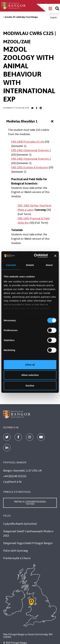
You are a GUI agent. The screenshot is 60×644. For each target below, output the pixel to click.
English (54, 18)
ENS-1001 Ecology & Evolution (30, 167)
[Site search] (57, 8)
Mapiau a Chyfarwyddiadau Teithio (30, 503)
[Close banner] (55, 256)
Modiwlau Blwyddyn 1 (30, 121)
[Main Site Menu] (50, 8)
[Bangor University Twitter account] (32, 108)
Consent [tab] (11, 265)
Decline (30, 385)
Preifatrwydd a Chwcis (17, 558)
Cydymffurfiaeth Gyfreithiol (20, 524)
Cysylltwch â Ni (12, 482)
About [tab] (49, 265)
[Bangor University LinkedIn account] (41, 108)
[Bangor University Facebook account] (36, 108)
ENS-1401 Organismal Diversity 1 (31, 150)
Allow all (30, 364)
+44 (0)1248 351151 (15, 476)
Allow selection (30, 375)
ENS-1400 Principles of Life (28, 142)
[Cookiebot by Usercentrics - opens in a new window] (35, 256)
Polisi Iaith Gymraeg (16, 551)
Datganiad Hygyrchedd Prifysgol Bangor (28, 543)
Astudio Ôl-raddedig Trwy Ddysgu (21, 17)
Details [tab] (30, 265)
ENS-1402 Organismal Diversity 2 (31, 159)
